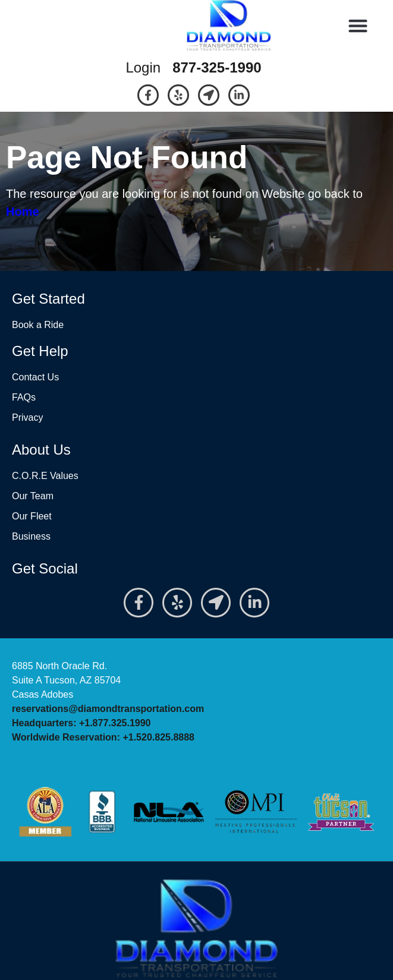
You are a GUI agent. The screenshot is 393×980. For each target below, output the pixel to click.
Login (143, 67)
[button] (358, 26)
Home (23, 212)
